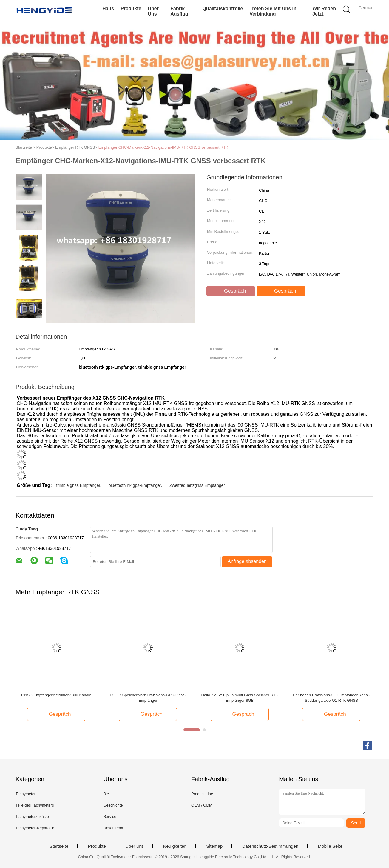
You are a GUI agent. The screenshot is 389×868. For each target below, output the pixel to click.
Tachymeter (26, 794)
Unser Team (114, 828)
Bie (106, 794)
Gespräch (231, 291)
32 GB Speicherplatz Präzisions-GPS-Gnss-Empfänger (148, 698)
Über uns (153, 11)
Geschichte (113, 805)
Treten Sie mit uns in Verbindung (273, 11)
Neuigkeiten (175, 846)
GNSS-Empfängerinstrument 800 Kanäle (56, 695)
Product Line (202, 794)
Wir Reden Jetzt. (324, 11)
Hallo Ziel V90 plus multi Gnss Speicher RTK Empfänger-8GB (240, 698)
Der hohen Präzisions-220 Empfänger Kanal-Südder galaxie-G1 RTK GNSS (332, 698)
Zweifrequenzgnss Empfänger (197, 485)
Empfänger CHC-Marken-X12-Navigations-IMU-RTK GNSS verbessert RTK (163, 147)
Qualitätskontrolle (223, 9)
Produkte (131, 9)
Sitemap (214, 846)
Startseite (59, 846)
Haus (108, 9)
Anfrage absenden (247, 561)
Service (110, 817)
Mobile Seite (330, 846)
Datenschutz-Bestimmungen (270, 846)
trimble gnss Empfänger (78, 485)
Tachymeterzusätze (32, 817)
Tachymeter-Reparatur (35, 828)
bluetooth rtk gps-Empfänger (135, 485)
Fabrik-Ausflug (179, 11)
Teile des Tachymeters (35, 805)
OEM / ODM (202, 805)
